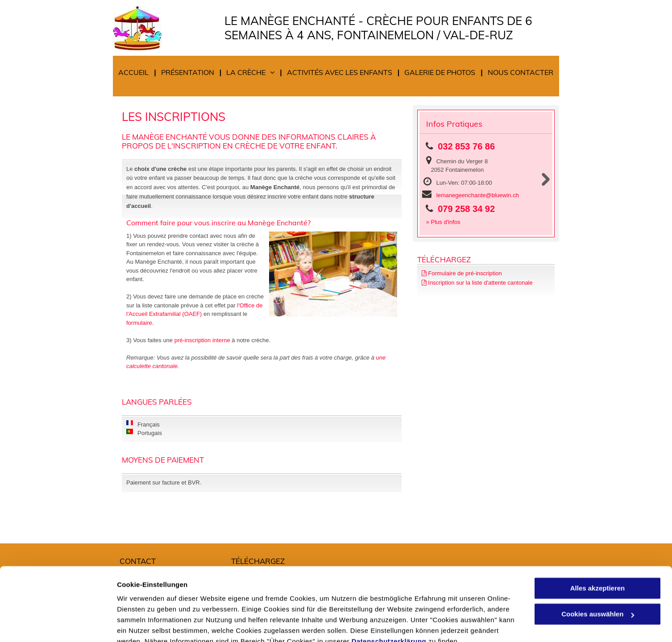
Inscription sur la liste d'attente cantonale (480, 283)
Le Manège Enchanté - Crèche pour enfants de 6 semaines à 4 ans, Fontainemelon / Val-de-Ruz (378, 28)
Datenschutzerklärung (389, 600)
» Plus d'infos (443, 222)
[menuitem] (135, 73)
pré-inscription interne (202, 340)
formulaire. (140, 323)
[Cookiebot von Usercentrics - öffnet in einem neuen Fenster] (58, 625)
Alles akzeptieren (598, 547)
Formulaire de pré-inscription (465, 273)
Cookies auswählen (148, 624)
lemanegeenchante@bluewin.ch (478, 195)
